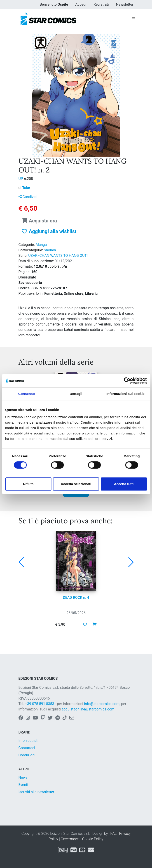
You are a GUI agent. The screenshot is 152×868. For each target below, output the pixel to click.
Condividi (28, 197)
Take (26, 188)
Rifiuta (28, 484)
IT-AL (113, 834)
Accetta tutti (124, 484)
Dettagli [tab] (76, 394)
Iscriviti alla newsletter (36, 792)
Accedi (81, 4)
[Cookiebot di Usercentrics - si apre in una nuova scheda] (127, 381)
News (23, 777)
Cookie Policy (93, 839)
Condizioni (27, 755)
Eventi (23, 785)
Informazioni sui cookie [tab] (125, 394)
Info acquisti (28, 741)
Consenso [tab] (27, 394)
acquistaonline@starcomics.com (88, 709)
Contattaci (27, 748)
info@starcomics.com (102, 704)
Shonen (50, 250)
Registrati (101, 4)
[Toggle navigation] (134, 19)
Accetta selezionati (76, 484)
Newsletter (125, 4)
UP (21, 179)
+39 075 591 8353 (40, 704)
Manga (41, 245)
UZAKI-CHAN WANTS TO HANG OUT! (58, 256)
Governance (70, 839)
